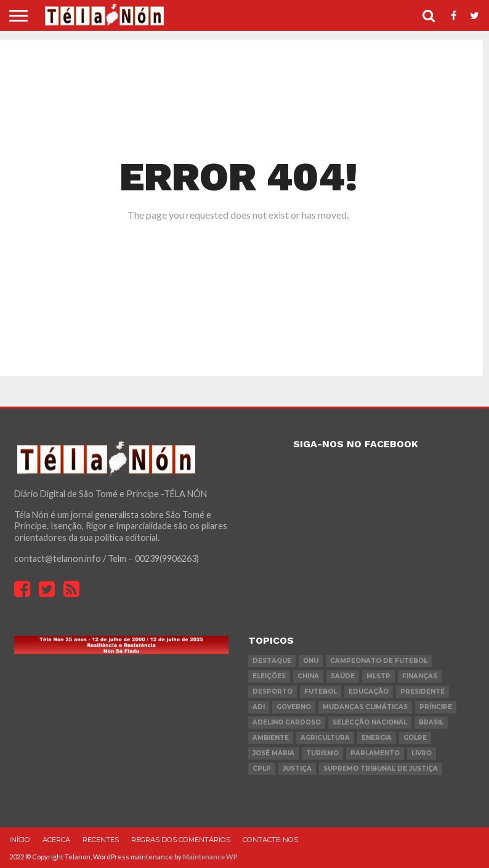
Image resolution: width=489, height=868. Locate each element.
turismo (322, 753)
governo (294, 707)
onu (311, 661)
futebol (321, 692)
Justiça (297, 769)
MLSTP (378, 676)
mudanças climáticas (365, 707)
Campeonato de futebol (379, 661)
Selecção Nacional (370, 722)
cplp (262, 769)
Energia (377, 738)
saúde (343, 676)
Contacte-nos (270, 840)
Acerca (56, 840)
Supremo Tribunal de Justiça (381, 769)
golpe (415, 738)
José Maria (273, 753)
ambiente (271, 738)
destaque (272, 661)
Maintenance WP (210, 857)
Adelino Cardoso (287, 722)
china (308, 676)
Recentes (101, 840)
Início (20, 840)
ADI (259, 707)
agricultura (325, 738)
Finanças (420, 676)
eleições (269, 676)
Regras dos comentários (181, 840)
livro (422, 753)
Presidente (422, 692)
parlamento (375, 753)
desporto (273, 692)
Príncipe (436, 707)
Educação (369, 692)
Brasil (431, 722)
